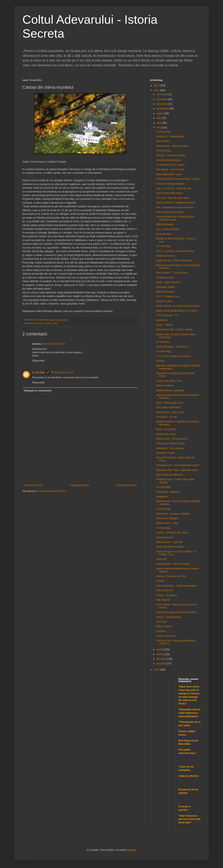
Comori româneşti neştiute (170, 184)
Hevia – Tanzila (164, 325)
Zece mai (161, 559)
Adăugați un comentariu (38, 391)
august (161, 113)
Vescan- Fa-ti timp (166, 636)
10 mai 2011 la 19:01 (62, 372)
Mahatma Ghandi (165, 453)
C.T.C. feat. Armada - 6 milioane (173, 356)
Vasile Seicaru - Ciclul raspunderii (174, 260)
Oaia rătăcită (163, 600)
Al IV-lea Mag (163, 132)
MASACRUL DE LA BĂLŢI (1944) (174, 330)
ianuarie (161, 664)
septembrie (163, 109)
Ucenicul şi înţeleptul (167, 518)
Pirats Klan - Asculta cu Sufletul (173, 514)
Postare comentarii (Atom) (52, 491)
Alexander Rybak (165, 287)
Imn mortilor (162, 141)
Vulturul (160, 581)
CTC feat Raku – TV (167, 315)
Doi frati (160, 361)
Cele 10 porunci (164, 590)
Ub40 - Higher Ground (168, 282)
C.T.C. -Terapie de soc (168, 296)
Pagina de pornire (79, 485)
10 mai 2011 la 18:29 (54, 344)
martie (160, 654)
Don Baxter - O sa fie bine (170, 169)
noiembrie (162, 99)
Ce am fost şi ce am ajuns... (171, 165)
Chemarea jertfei (165, 278)
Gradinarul (162, 320)
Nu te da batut (164, 234)
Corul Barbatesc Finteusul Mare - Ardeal (178, 179)
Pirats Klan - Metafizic (168, 492)
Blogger (132, 850)
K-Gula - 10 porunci (166, 595)
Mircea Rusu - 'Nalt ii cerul (170, 412)
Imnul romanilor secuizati (169, 212)
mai (159, 128)
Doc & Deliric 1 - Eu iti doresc (172, 273)
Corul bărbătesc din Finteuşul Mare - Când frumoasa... (176, 218)
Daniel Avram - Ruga (167, 523)
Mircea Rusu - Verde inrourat (171, 439)
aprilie (160, 649)
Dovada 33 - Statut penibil (170, 136)
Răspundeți (38, 361)
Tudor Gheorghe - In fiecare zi (172, 347)
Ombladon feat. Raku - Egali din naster (177, 470)
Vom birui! (161, 622)
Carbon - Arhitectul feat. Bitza (172, 533)
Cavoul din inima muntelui (170, 547)
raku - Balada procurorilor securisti (174, 207)
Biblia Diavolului (165, 224)
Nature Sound (163, 626)
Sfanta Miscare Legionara (170, 390)
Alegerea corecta (165, 256)
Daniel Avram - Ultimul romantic (173, 564)
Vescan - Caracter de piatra (171, 155)
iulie (159, 118)
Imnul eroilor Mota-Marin (169, 193)
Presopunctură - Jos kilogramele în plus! (178, 465)
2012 (157, 86)
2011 (157, 90)
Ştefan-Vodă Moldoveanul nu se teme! (177, 311)
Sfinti (55, 323)
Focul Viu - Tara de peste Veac (172, 198)
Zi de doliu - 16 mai (166, 417)
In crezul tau (163, 342)
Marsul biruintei (164, 301)
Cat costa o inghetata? (168, 407)
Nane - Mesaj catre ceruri (170, 403)
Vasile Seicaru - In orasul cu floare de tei (178, 306)
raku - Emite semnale (167, 229)
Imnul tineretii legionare (169, 160)
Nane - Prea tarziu (166, 429)
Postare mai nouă (33, 485)
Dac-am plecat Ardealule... (170, 475)
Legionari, (161, 631)
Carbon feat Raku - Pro (168, 381)
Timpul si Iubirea (165, 386)
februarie (162, 659)
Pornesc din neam (166, 434)
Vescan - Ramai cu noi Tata (171, 576)
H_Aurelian (39, 372)
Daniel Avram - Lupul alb (169, 542)
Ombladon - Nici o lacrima (170, 448)
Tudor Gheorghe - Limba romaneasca (176, 586)
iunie (160, 123)
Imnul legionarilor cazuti (169, 174)
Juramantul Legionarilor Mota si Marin (176, 612)
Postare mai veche (127, 485)
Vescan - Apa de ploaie (168, 617)
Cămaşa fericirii (164, 537)
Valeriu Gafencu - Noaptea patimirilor (176, 203)
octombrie (162, 104)
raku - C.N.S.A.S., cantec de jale (173, 188)
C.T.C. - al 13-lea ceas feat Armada (175, 251)
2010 (157, 670)
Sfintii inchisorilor (165, 292)
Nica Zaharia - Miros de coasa (172, 146)
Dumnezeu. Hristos (43, 323)
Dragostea (162, 497)
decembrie (163, 94)
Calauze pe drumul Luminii (170, 443)
